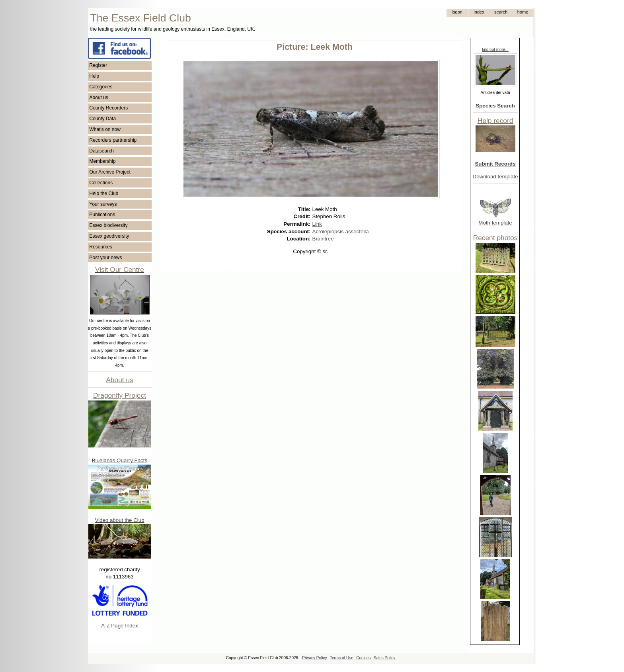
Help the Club (104, 193)
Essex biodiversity (109, 225)
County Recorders (109, 108)
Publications (102, 215)
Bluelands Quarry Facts (120, 460)
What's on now (105, 129)
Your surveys (103, 204)
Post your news (106, 258)
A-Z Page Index (120, 626)
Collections (101, 183)
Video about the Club (119, 520)
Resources (101, 247)
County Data (103, 119)
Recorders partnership (113, 140)
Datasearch (102, 151)
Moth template (495, 223)
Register (98, 65)
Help (95, 76)
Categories (101, 87)
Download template (495, 177)
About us (99, 98)
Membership (103, 161)
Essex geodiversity (109, 236)
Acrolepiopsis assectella (341, 231)
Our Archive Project (110, 172)
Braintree (323, 239)
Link (317, 224)
